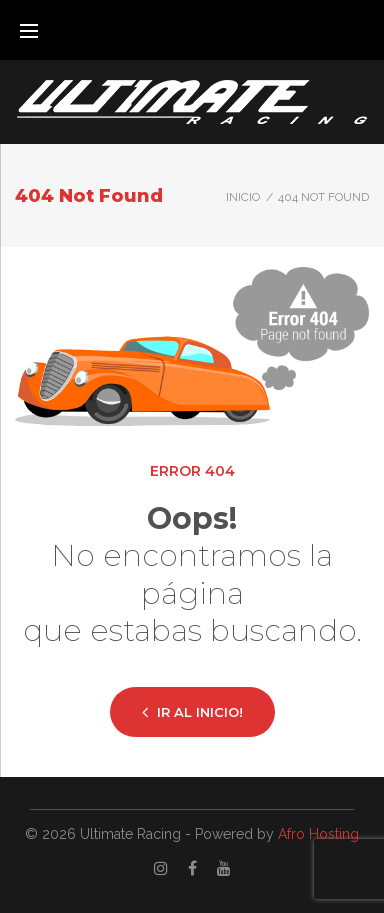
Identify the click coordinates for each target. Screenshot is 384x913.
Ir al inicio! (192, 711)
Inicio (243, 197)
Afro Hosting (318, 834)
